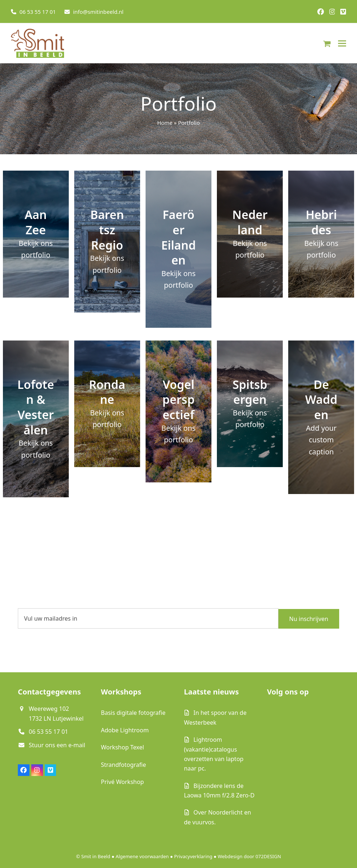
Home (165, 123)
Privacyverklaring (193, 856)
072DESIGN (268, 856)
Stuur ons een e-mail (57, 745)
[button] (327, 43)
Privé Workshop (122, 782)
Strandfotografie (123, 765)
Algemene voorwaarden (142, 856)
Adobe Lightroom (125, 730)
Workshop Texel (122, 747)
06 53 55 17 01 (38, 12)
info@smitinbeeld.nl (98, 12)
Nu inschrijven (309, 618)
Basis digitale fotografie (133, 713)
